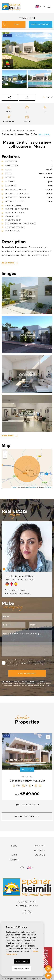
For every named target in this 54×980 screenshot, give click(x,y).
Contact (14, 860)
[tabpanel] (27, 767)
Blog (14, 855)
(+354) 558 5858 (27, 902)
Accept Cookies (22, 961)
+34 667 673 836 (16, 590)
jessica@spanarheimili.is (18, 594)
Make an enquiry (41, 24)
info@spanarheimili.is (27, 906)
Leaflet (14, 487)
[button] (10, 97)
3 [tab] (22, 805)
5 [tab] (27, 805)
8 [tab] (35, 805)
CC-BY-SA (48, 487)
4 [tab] (25, 805)
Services (39, 846)
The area (39, 850)
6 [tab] (30, 805)
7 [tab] (32, 805)
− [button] (5, 456)
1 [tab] (17, 805)
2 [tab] (19, 805)
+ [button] (5, 452)
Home (14, 846)
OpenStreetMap (31, 487)
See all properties (27, 816)
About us (40, 855)
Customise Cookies (22, 968)
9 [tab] (38, 805)
